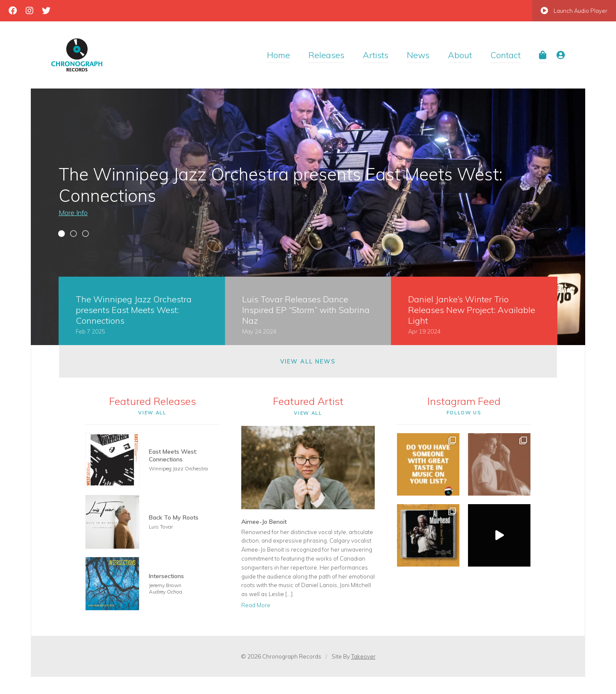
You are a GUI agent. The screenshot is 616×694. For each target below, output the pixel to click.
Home (278, 55)
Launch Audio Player (574, 11)
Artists (376, 55)
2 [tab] (74, 235)
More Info (73, 213)
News (418, 55)
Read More (256, 605)
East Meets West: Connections (173, 455)
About (460, 55)
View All (152, 413)
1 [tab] (62, 235)
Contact (505, 55)
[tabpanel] (308, 217)
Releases (326, 55)
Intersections (166, 576)
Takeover (363, 656)
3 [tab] (86, 235)
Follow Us (464, 413)
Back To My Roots (174, 517)
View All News (308, 361)
